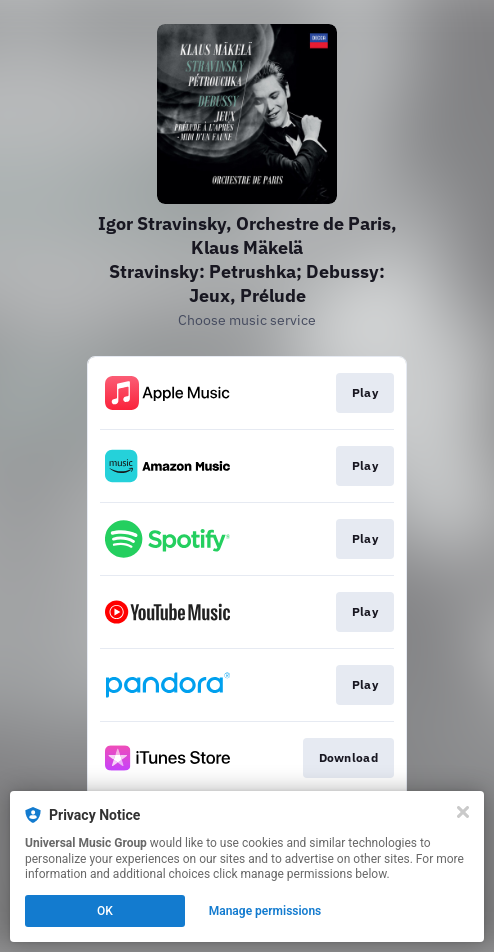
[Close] (463, 812)
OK (105, 911)
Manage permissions (265, 911)
